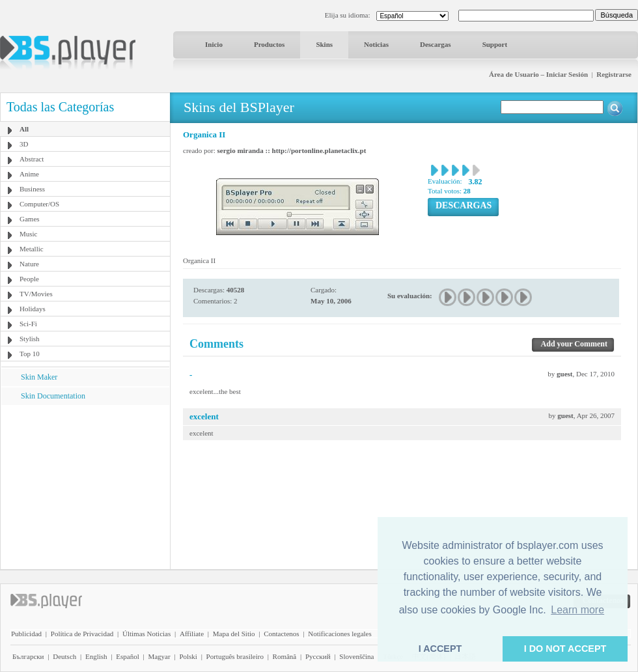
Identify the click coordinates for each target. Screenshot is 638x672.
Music (29, 234)
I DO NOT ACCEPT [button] (565, 649)
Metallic (32, 249)
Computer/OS (39, 204)
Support (495, 44)
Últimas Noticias (146, 634)
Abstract (32, 159)
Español (127, 656)
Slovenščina (356, 656)
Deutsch (64, 656)
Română (285, 656)
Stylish (30, 339)
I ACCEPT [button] (440, 649)
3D (24, 144)
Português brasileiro (235, 656)
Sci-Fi (28, 324)
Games (30, 219)
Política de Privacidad (82, 634)
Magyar (159, 656)
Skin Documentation (53, 396)
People (29, 279)
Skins (324, 44)
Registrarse (614, 74)
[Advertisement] (85, 486)
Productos (269, 44)
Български (28, 656)
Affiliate (192, 634)
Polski (188, 656)
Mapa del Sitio (234, 634)
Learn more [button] (577, 610)
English (96, 656)
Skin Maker (39, 377)
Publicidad (26, 634)
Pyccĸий (318, 656)
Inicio (214, 44)
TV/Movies (36, 294)
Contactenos (281, 634)
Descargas (436, 44)
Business (32, 189)
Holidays (33, 309)
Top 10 (30, 354)
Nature (29, 264)
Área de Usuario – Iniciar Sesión (538, 74)
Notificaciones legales (340, 634)
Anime (29, 174)
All (24, 129)
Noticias (376, 44)
